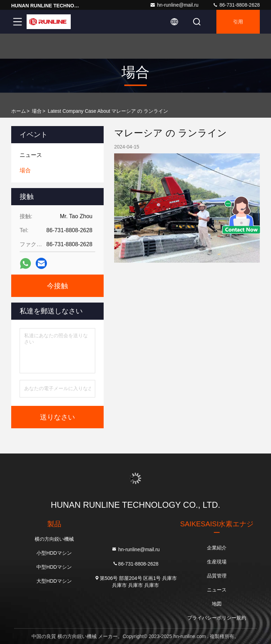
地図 (217, 604)
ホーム (19, 111)
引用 (238, 22)
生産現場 (217, 562)
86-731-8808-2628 (236, 5)
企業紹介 (217, 548)
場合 (37, 111)
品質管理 (217, 576)
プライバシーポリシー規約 (217, 618)
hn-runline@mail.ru (174, 5)
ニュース (217, 590)
